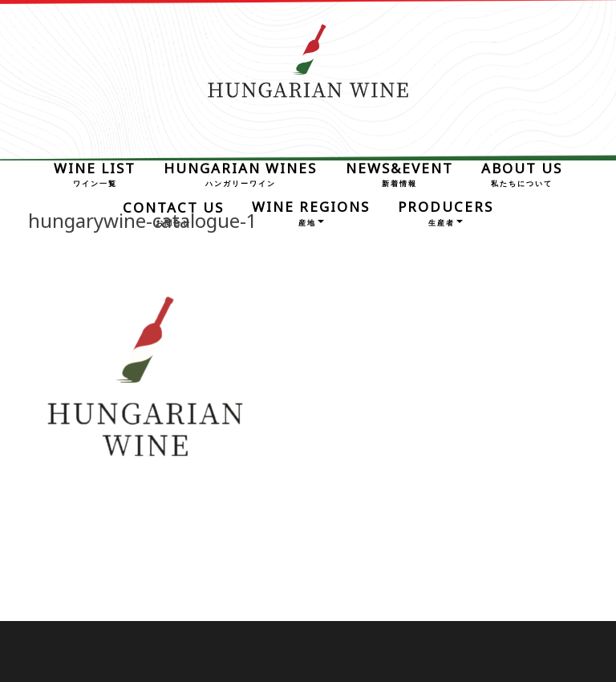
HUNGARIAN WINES (240, 173)
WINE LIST (95, 173)
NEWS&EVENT (399, 173)
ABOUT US (522, 173)
